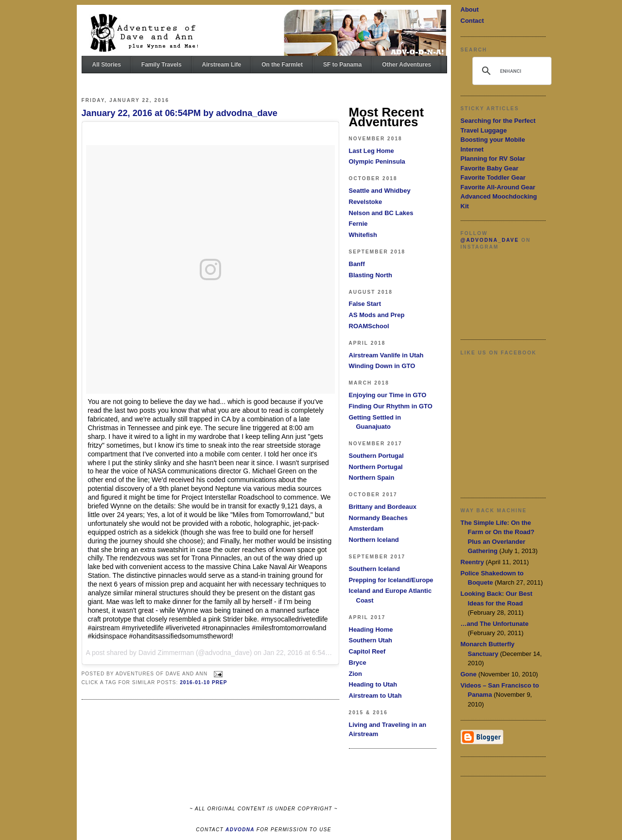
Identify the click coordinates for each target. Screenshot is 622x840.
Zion (355, 674)
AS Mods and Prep (377, 315)
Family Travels (162, 65)
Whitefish (363, 235)
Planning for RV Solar (493, 159)
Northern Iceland (374, 540)
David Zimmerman (166, 653)
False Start (365, 304)
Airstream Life (222, 65)
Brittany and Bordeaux (383, 507)
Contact (472, 21)
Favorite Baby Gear (490, 168)
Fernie (358, 224)
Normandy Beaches (378, 518)
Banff (357, 264)
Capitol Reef (367, 651)
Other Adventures (406, 65)
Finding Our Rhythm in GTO (391, 406)
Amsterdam (366, 529)
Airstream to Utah (375, 696)
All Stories (107, 65)
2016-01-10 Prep (203, 682)
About (470, 9)
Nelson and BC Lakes (381, 213)
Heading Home (371, 630)
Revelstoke (366, 202)
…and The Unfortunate (495, 624)
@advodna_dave (490, 240)
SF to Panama (342, 65)
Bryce (358, 663)
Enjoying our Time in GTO (388, 395)
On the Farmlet (282, 65)
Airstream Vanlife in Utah (386, 355)
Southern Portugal (376, 456)
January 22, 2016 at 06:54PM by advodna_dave (180, 113)
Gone (469, 674)
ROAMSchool (369, 326)
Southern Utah (371, 640)
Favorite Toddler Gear (493, 177)
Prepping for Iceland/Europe (391, 580)
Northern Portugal (376, 467)
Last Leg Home (371, 151)
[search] (510, 71)
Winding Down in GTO (382, 366)
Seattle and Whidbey (380, 191)
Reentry (472, 562)
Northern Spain (372, 478)
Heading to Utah (373, 684)
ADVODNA (240, 830)
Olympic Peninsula (377, 161)
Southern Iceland (374, 569)
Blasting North (371, 275)
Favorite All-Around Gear (498, 187)
